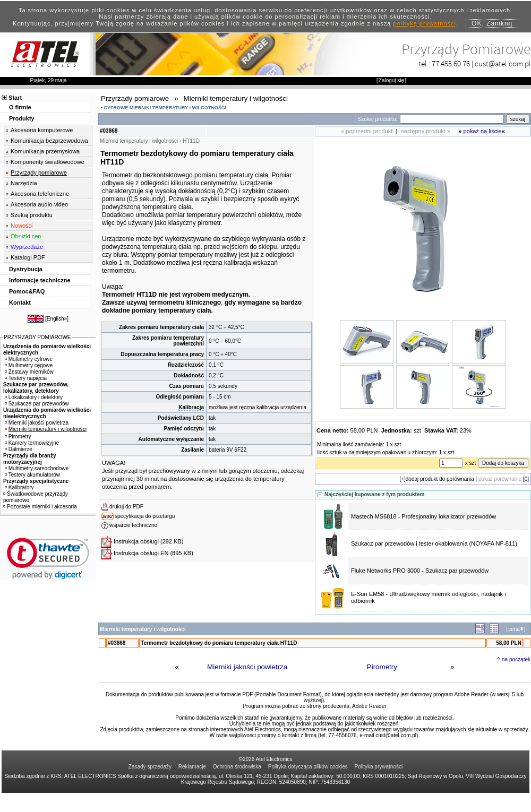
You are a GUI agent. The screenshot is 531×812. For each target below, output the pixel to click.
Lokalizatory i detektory (34, 397)
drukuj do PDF (126, 507)
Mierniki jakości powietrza (247, 667)
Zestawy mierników (29, 372)
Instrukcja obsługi (136, 541)
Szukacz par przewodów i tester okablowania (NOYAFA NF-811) (434, 543)
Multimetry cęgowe (29, 365)
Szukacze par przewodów (37, 404)
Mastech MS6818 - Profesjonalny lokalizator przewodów (423, 516)
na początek (516, 659)
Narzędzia (24, 183)
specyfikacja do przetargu (145, 516)
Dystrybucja (26, 269)
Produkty (22, 118)
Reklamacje (192, 767)
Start (15, 98)
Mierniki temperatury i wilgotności (46, 429)
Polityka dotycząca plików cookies (308, 767)
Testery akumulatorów (32, 475)
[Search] (452, 119)
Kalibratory (19, 487)
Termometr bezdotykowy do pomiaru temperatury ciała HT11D (219, 643)
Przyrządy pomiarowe (39, 172)
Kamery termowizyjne (32, 443)
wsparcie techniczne (133, 525)
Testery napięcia (26, 378)
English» (57, 319)
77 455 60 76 (451, 63)
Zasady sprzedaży (150, 767)
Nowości (22, 226)
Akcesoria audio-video (39, 204)
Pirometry (382, 667)
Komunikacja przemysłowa (45, 151)
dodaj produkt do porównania (440, 479)
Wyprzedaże (27, 247)
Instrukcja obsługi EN (141, 553)
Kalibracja (191, 407)
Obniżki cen (26, 236)
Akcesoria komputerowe (42, 130)
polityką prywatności (425, 23)
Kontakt (20, 303)
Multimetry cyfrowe (29, 359)
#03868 (117, 643)
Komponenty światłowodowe (48, 162)
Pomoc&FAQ (27, 291)
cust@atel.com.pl (503, 63)
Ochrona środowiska (237, 767)
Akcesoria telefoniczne (40, 194)
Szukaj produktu (32, 215)
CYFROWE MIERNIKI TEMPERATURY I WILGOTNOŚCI (165, 108)
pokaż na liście (483, 131)
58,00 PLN (509, 643)
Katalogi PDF (28, 257)
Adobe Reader (369, 706)
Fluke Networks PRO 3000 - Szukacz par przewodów (420, 571)
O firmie (20, 107)
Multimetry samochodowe (37, 468)
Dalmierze (19, 449)
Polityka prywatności (379, 767)
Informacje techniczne (40, 280)
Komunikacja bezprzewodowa (49, 141)
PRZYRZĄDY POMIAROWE (37, 337)
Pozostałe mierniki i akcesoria (40, 507)
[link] (48, 559)
